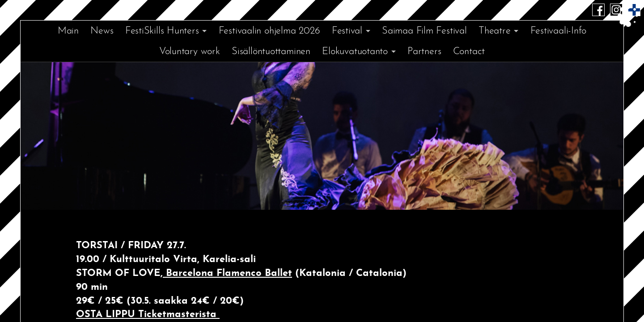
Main (68, 31)
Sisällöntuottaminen (271, 52)
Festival (347, 31)
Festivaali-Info (559, 31)
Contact (469, 52)
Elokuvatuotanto (355, 52)
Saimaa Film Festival (424, 31)
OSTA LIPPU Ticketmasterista (148, 315)
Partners (424, 52)
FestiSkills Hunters (162, 31)
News (102, 31)
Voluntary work (190, 52)
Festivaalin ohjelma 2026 (269, 31)
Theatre (494, 31)
